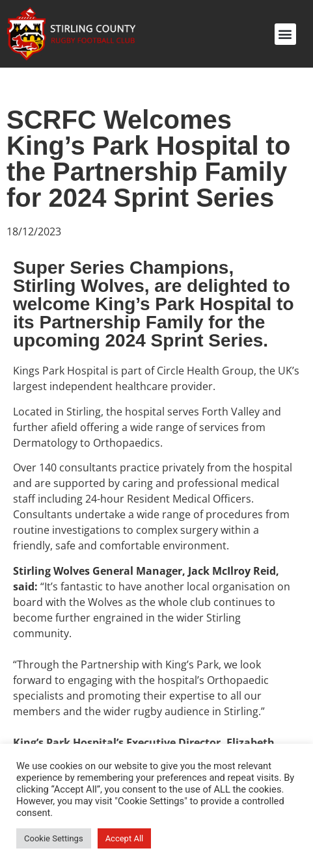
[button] (285, 34)
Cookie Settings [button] (54, 838)
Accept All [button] (125, 838)
